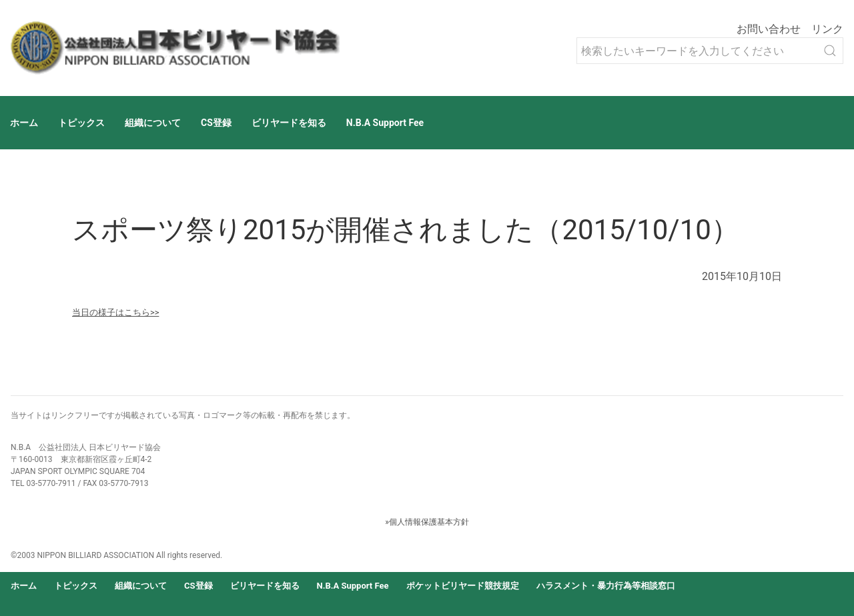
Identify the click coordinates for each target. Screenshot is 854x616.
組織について (153, 123)
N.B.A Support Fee (385, 123)
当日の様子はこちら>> (115, 312)
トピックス (81, 123)
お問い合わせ (769, 29)
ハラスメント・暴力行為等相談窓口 (606, 586)
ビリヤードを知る (289, 123)
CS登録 (216, 123)
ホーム (24, 123)
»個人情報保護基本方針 (427, 522)
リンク (827, 29)
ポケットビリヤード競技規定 (463, 586)
